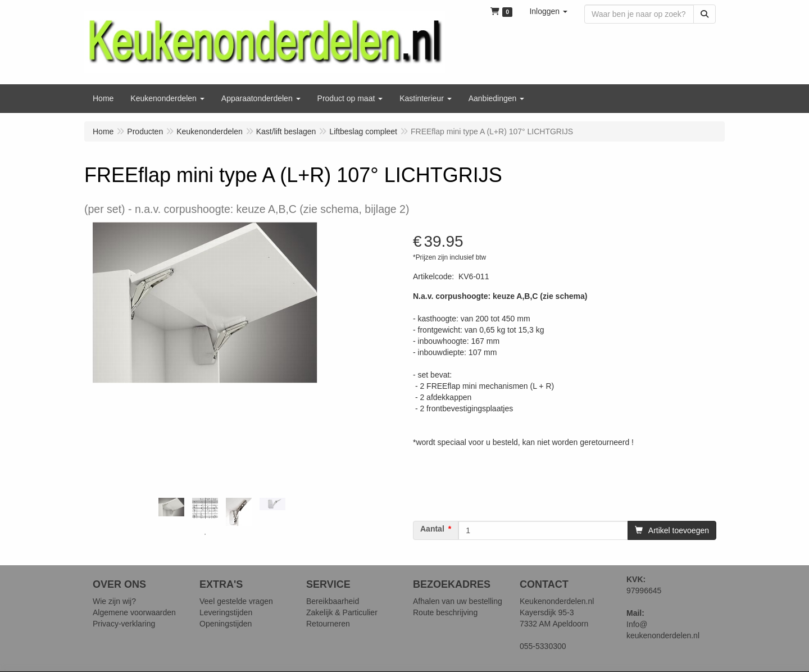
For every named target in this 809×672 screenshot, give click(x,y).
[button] (548, 11)
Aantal (432, 529)
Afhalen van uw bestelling (458, 601)
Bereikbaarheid (333, 601)
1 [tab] (205, 534)
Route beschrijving (445, 612)
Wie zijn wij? (114, 601)
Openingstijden (226, 624)
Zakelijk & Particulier (342, 612)
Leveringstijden (226, 612)
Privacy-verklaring (124, 624)
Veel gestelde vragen (236, 601)
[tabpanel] (171, 507)
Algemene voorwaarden (134, 612)
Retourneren (328, 624)
